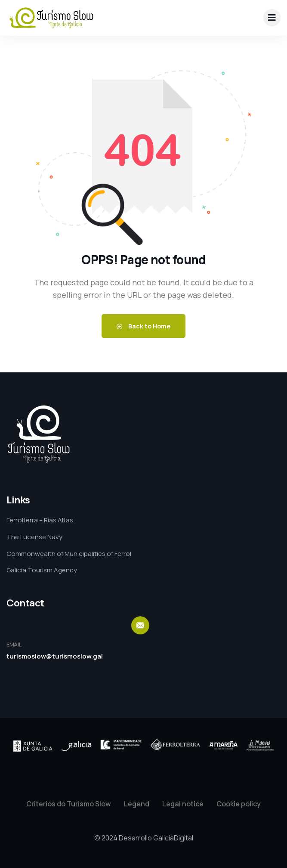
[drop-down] (272, 18)
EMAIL (14, 644)
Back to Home (143, 326)
